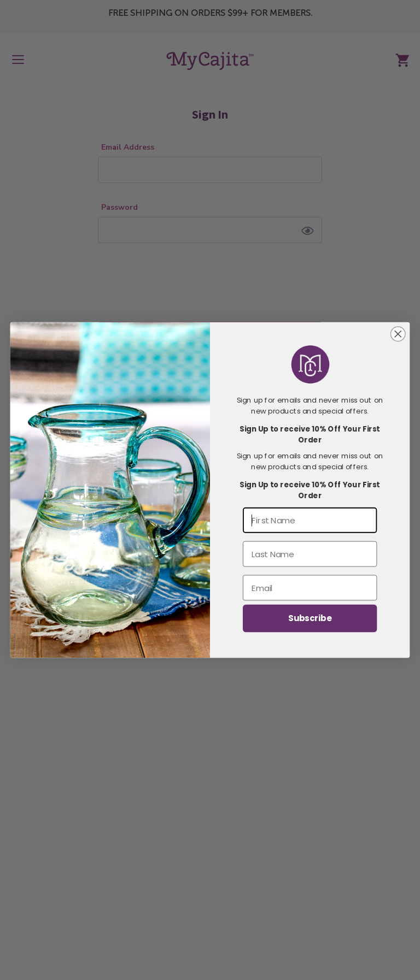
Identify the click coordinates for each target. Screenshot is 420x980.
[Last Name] (310, 554)
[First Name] (310, 520)
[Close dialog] (398, 334)
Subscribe (310, 618)
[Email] (310, 588)
